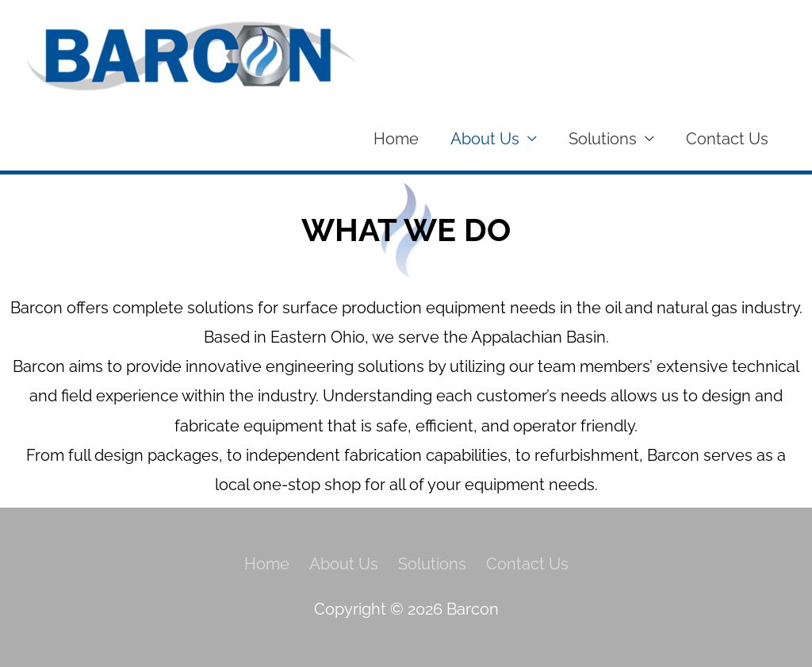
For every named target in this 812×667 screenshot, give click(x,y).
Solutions (603, 139)
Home (396, 139)
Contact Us (727, 139)
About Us (485, 139)
